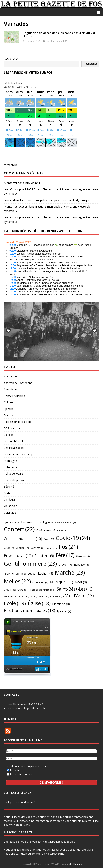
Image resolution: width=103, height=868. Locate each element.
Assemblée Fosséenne (18, 383)
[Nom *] (51, 751)
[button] (98, 12)
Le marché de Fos (15, 441)
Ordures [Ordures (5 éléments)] (10, 590)
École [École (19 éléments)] (15, 603)
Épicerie (9, 409)
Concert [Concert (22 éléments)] (19, 529)
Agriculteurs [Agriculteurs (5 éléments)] (12, 523)
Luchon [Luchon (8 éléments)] (46, 574)
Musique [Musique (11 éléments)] (61, 582)
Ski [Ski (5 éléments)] (34, 596)
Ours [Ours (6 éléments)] (22, 590)
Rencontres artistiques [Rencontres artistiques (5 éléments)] (42, 590)
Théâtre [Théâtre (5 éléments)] (58, 596)
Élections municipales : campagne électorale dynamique (55, 200)
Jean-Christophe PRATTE (58, 41)
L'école (8, 435)
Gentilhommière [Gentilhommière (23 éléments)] (30, 564)
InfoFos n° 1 (32, 183)
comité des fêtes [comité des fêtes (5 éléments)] (65, 523)
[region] (51, 331)
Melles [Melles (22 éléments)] (17, 581)
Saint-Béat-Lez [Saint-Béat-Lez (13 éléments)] (75, 589)
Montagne (10, 461)
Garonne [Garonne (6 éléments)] (83, 556)
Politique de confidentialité (20, 802)
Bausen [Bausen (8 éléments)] (29, 522)
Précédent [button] (9, 331)
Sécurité (9, 487)
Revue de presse (14, 480)
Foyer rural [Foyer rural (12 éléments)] (18, 555)
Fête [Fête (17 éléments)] (65, 555)
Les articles (15, 770)
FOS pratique (12, 428)
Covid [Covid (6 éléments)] (49, 539)
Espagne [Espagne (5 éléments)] (51, 548)
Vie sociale (10, 506)
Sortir (7, 493)
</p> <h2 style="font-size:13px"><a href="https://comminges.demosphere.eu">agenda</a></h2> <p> (51, 268)
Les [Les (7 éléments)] (32, 574)
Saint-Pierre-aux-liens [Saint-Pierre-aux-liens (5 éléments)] (16, 596)
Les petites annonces (21, 774)
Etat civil (9, 415)
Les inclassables (14, 448)
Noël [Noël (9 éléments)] (81, 582)
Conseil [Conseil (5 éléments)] (62, 530)
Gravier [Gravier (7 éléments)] (65, 565)
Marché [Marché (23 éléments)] (70, 572)
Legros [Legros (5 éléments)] (21, 574)
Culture (8, 402)
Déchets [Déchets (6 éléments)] (37, 548)
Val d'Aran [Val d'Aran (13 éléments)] (80, 596)
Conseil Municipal (15, 396)
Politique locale (13, 474)
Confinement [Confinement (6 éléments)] (46, 530)
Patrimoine (11, 467)
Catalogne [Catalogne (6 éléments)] (46, 522)
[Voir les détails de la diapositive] (51, 331)
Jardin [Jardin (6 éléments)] (9, 574)
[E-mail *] (51, 758)
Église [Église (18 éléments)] (39, 603)
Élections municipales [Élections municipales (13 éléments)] (30, 611)
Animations (11, 376)
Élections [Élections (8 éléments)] (61, 604)
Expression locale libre (18, 422)
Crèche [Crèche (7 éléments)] (22, 548)
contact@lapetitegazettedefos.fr (26, 708)
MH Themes (75, 864)
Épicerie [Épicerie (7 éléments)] (64, 611)
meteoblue (11, 165)
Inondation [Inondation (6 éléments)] (82, 565)
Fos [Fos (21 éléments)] (68, 547)
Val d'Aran (10, 500)
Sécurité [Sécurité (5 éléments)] (45, 596)
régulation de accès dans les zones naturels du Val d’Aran (59, 35)
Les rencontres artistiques (20, 454)
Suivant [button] (94, 331)
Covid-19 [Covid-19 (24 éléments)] (73, 538)
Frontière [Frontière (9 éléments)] (44, 556)
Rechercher (11, 59)
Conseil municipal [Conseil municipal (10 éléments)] (23, 539)
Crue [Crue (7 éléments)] (9, 548)
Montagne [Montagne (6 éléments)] (40, 582)
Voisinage (10, 513)
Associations (12, 389)
